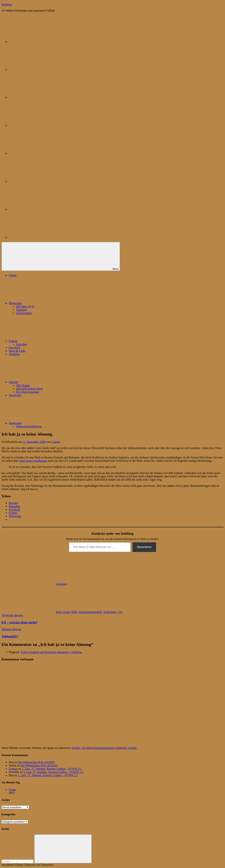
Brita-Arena (63, 612)
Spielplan (14, 354)
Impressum (42, 423)
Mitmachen (43, 303)
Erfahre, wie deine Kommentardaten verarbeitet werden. (104, 748)
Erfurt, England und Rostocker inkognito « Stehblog (51, 652)
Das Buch (14, 348)
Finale (12, 790)
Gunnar (56, 442)
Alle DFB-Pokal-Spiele (30, 389)
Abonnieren (144, 547)
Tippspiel (21, 310)
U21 (120, 612)
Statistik (41, 382)
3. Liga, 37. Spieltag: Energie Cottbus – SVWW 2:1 (52, 769)
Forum (13, 275)
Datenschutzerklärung (29, 426)
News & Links (17, 351)
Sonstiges (61, 584)
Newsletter (15, 395)
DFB (74, 612)
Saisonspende (24, 313)
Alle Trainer (23, 385)
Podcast (40, 341)
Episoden (21, 344)
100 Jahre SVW (25, 306)
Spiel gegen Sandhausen (33, 461)
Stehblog (7, 4)
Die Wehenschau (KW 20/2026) (36, 762)
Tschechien (110, 612)
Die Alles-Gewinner (28, 392)
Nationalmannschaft (90, 612)
